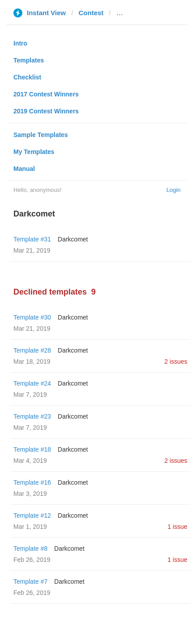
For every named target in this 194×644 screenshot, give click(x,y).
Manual (24, 169)
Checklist (27, 77)
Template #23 (32, 416)
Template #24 (32, 383)
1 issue (177, 527)
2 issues (176, 361)
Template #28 (32, 350)
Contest (91, 13)
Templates (29, 60)
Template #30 (32, 317)
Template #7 (30, 582)
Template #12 (32, 515)
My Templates (34, 152)
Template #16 (32, 482)
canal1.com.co (139, 13)
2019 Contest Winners (46, 111)
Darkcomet (73, 239)
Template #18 (32, 449)
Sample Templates (41, 135)
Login (173, 190)
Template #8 (30, 548)
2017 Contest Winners (46, 94)
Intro (20, 43)
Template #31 (32, 239)
